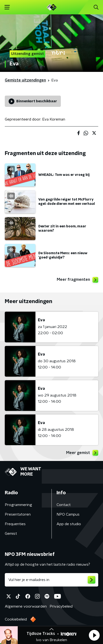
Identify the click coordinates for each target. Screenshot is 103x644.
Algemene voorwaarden (26, 606)
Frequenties (15, 524)
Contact (64, 505)
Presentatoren (18, 514)
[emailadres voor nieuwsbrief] (51, 580)
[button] (94, 635)
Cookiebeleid (16, 619)
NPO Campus (68, 514)
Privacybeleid (61, 606)
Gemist (11, 534)
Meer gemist (82, 453)
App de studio (69, 524)
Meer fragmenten (77, 280)
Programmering (18, 505)
